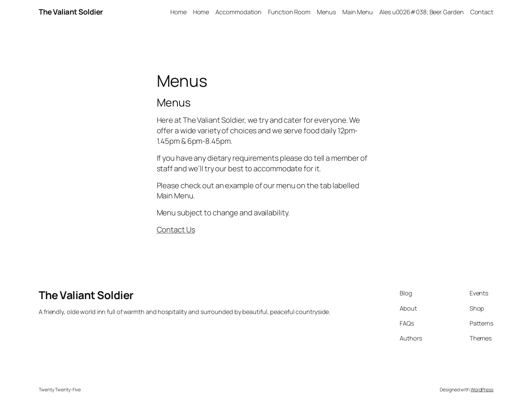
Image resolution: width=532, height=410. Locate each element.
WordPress (482, 389)
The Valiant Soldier (71, 12)
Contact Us (176, 230)
